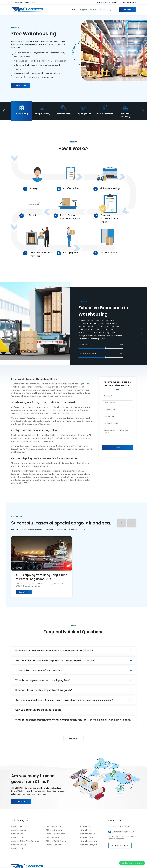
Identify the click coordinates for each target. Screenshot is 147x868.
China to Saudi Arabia (56, 841)
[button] (4, 111)
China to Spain (18, 834)
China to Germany (54, 830)
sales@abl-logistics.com (108, 2)
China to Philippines (55, 845)
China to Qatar (53, 837)
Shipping (83, 10)
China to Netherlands (55, 834)
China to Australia (89, 841)
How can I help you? (134, 863)
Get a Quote (21, 85)
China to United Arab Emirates (25, 841)
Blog (109, 10)
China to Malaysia (89, 845)
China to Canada (54, 826)
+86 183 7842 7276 (129, 2)
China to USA (17, 826)
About (102, 10)
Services (93, 10)
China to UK (86, 826)
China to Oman (18, 837)
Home (74, 10)
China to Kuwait (87, 837)
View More (73, 739)
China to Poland (88, 834)
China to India (18, 848)
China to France (18, 830)
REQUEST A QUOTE (120, 846)
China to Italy (86, 830)
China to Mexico (19, 845)
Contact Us (128, 10)
